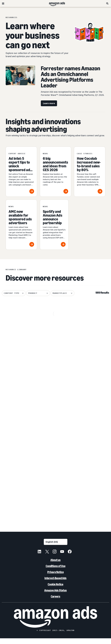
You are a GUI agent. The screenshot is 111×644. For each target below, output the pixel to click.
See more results (55, 525)
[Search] (107, 3)
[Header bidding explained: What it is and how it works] (19, 329)
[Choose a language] (56, 547)
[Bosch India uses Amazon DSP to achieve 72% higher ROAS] (92, 383)
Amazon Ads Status (55, 596)
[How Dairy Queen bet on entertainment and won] (19, 437)
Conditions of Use (56, 572)
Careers (55, 602)
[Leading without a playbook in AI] (19, 491)
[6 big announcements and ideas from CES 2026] (56, 172)
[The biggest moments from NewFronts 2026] (92, 491)
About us (55, 566)
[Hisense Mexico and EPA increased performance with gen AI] (92, 437)
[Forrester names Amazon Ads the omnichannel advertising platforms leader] (55, 491)
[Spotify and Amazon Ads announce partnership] (54, 225)
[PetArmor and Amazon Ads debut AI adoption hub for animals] (19, 383)
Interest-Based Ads (55, 584)
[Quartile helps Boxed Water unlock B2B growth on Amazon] (92, 329)
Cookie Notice (55, 590)
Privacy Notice (56, 578)
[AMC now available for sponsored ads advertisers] (21, 225)
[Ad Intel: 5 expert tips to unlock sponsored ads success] (21, 172)
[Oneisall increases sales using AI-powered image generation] (55, 437)
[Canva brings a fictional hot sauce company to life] (55, 383)
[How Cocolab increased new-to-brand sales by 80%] (90, 172)
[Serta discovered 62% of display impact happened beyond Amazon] (55, 329)
